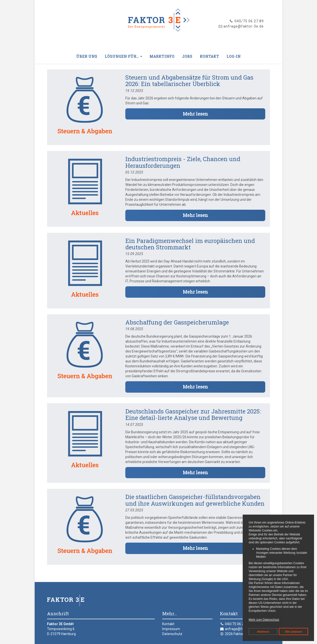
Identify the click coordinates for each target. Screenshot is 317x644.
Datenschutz (172, 634)
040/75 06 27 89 (246, 21)
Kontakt (210, 56)
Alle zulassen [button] (293, 632)
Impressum (171, 629)
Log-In (234, 56)
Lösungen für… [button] (123, 56)
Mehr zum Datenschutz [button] (264, 620)
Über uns (87, 56)
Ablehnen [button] (263, 632)
